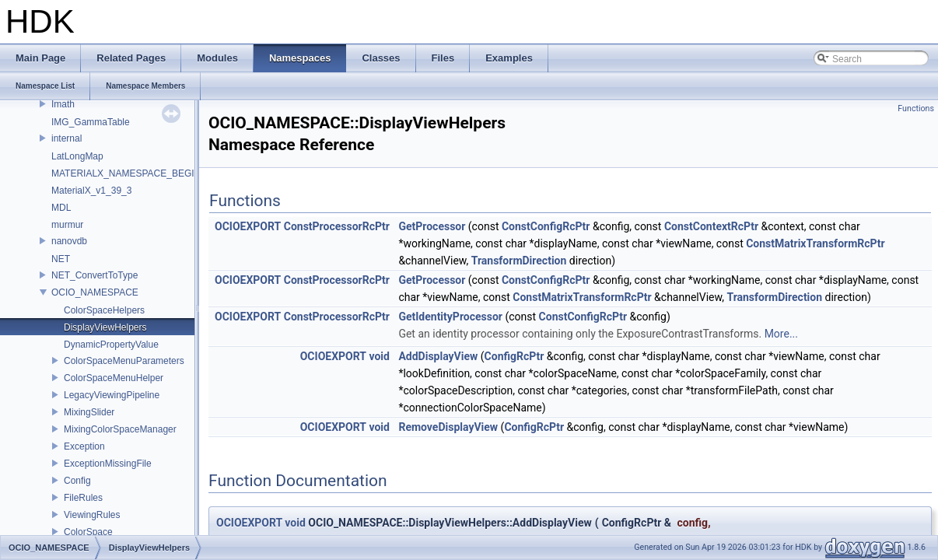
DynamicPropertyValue (111, 345)
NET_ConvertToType (94, 275)
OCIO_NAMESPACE (95, 292)
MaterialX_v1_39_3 (91, 191)
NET (61, 259)
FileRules (83, 498)
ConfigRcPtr (514, 356)
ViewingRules (92, 515)
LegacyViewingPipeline (112, 395)
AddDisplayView (438, 356)
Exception (84, 446)
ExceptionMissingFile (108, 464)
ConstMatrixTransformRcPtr (815, 243)
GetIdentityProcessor (450, 317)
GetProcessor (432, 226)
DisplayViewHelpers (105, 327)
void (379, 356)
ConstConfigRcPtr (546, 226)
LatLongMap (77, 156)
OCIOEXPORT (248, 226)
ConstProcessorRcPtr (337, 226)
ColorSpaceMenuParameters (124, 361)
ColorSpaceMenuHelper (114, 378)
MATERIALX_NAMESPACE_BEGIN (126, 173)
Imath (63, 104)
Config (77, 481)
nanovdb (69, 241)
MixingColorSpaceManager (120, 429)
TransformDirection (519, 261)
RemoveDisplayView (448, 427)
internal (66, 138)
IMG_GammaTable (91, 122)
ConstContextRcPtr (711, 226)
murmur (67, 225)
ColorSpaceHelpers (104, 310)
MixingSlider (89, 412)
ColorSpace (88, 532)
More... (781, 334)
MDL (61, 208)
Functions (916, 108)
